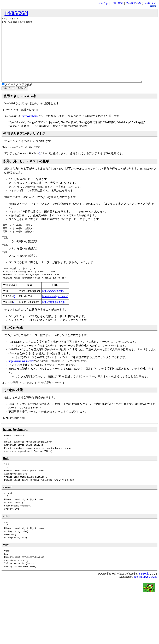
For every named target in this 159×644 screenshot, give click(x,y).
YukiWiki (144, 586)
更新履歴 (131, 3)
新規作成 (151, 3)
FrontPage (103, 3)
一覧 (113, 3)
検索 (121, 3)
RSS (140, 3)
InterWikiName (30, 129)
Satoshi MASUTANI (145, 590)
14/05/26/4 (16, 13)
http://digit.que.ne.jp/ (54, 315)
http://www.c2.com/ (53, 304)
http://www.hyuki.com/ (55, 309)
